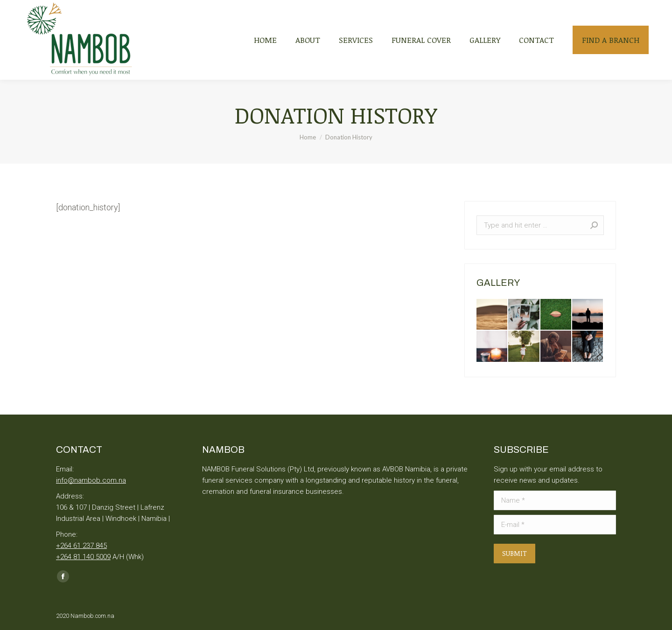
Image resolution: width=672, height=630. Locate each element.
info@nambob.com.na (91, 480)
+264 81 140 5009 (83, 557)
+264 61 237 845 (81, 546)
